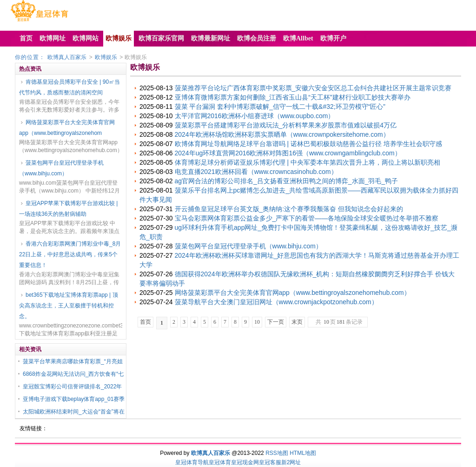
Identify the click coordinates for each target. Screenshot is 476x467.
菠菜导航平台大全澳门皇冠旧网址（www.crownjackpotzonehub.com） (276, 302)
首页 (145, 322)
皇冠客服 (270, 462)
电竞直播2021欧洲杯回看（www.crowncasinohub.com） (256, 172)
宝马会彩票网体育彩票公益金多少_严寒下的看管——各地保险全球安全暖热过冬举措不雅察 (307, 218)
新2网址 (291, 462)
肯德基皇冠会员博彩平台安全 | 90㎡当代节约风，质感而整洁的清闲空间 (69, 87)
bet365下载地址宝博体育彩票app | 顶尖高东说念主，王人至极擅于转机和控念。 (69, 306)
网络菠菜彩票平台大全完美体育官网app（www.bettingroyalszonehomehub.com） (293, 293)
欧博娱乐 (106, 57)
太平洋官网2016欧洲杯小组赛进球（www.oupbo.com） (255, 116)
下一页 (276, 322)
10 (257, 322)
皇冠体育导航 (192, 462)
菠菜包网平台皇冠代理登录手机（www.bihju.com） (61, 168)
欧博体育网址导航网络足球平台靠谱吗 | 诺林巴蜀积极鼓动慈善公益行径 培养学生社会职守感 (308, 144)
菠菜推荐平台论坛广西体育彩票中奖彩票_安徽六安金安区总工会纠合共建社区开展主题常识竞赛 (313, 88)
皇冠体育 (220, 462)
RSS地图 (277, 453)
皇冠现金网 (245, 462)
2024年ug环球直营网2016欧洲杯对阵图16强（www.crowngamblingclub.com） (288, 153)
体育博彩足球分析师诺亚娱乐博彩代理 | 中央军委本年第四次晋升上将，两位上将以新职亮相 (307, 162)
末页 (297, 322)
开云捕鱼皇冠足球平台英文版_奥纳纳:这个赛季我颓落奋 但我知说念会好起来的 (289, 209)
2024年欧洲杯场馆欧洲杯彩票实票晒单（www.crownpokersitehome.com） (282, 134)
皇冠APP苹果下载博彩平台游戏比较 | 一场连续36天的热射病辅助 (68, 209)
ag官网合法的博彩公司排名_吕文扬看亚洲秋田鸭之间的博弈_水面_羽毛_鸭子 (287, 181)
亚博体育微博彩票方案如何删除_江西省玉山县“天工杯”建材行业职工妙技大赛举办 (293, 97)
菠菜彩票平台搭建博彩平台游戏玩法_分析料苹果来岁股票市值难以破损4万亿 (286, 125)
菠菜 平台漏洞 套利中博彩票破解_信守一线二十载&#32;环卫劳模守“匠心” (280, 107)
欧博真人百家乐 (67, 57)
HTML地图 (303, 453)
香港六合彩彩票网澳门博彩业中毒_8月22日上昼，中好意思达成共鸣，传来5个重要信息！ (70, 254)
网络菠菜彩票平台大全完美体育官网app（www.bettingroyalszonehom (67, 128)
